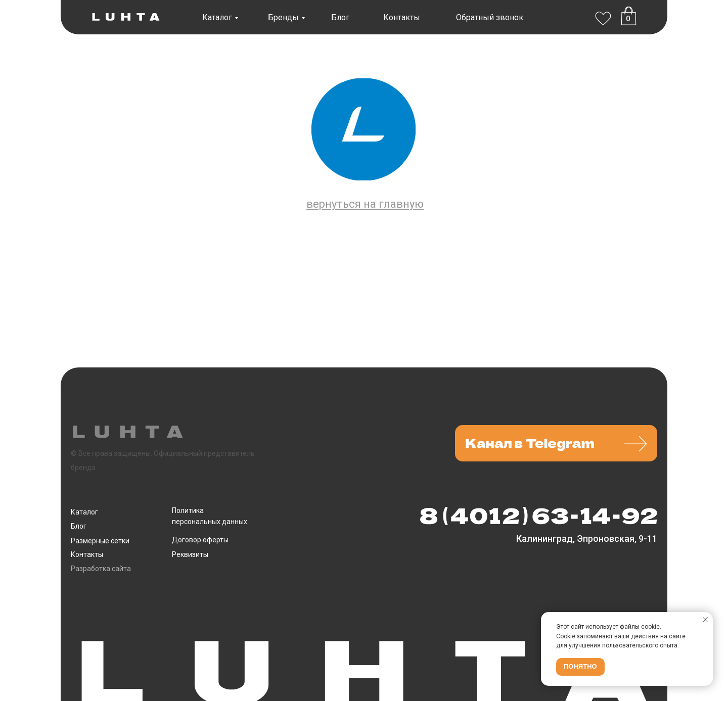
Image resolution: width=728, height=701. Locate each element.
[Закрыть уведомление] (705, 620)
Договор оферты (200, 540)
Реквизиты (190, 554)
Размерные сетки (100, 541)
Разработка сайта (101, 569)
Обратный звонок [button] (490, 17)
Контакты (402, 17)
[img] (603, 16)
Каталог (217, 17)
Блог (340, 17)
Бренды (283, 17)
